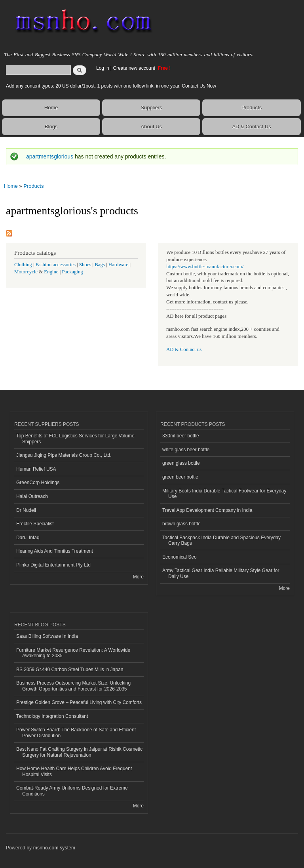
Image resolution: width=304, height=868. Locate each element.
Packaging (72, 272)
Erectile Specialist (35, 524)
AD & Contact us (184, 349)
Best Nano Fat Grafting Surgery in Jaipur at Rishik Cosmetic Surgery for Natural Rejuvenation (79, 752)
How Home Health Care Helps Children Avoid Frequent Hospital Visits (74, 771)
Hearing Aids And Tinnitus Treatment (55, 551)
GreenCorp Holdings (38, 483)
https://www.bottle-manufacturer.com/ (205, 267)
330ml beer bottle (181, 436)
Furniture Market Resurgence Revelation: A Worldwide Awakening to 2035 (73, 653)
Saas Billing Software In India (47, 636)
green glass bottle (181, 463)
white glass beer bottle (186, 450)
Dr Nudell (26, 510)
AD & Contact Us (251, 127)
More (138, 577)
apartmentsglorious (50, 156)
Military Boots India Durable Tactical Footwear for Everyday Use (224, 494)
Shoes (85, 265)
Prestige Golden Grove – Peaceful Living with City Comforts (79, 702)
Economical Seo (180, 557)
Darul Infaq (28, 538)
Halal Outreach (32, 496)
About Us (151, 127)
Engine (51, 272)
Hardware (118, 265)
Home (51, 108)
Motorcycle (26, 272)
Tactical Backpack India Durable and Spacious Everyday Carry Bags (221, 540)
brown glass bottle (181, 524)
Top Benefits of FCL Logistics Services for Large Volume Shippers (75, 439)
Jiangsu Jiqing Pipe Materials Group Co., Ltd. (64, 455)
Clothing (23, 265)
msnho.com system (54, 848)
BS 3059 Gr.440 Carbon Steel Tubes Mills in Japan (70, 670)
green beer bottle (180, 477)
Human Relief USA (36, 469)
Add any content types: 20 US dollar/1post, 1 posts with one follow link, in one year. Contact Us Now (111, 86)
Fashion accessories (56, 265)
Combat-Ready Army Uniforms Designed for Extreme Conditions (72, 791)
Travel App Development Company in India (207, 510)
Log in (103, 68)
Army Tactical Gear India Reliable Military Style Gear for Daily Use (221, 573)
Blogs (51, 127)
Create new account (135, 68)
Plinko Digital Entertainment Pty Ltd (53, 565)
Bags (100, 265)
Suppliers (151, 108)
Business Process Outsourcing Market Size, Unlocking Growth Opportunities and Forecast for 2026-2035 (73, 686)
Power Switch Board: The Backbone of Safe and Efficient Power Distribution (76, 733)
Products (252, 108)
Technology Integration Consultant (52, 716)
